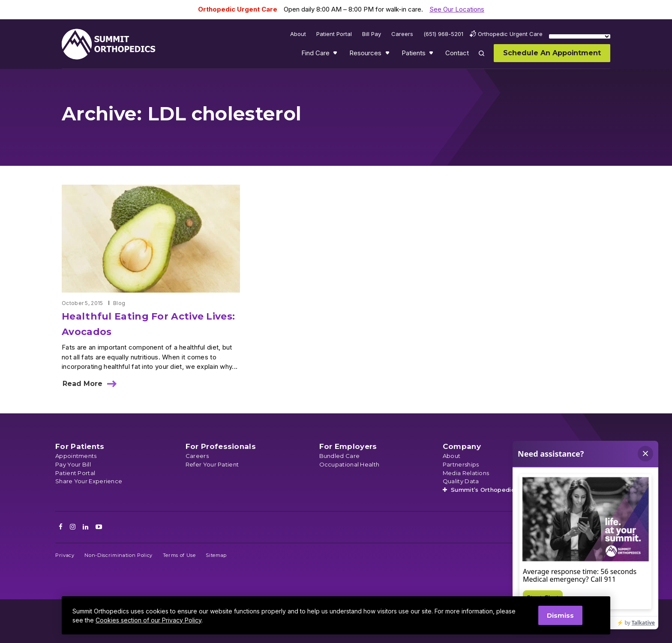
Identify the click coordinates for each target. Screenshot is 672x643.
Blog (119, 303)
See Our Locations (457, 9)
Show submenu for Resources (388, 55)
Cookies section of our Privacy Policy (148, 620)
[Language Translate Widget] (580, 36)
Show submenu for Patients (432, 55)
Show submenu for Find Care (336, 55)
